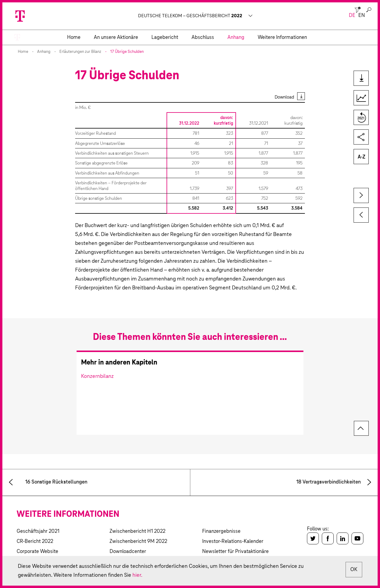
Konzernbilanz (97, 376)
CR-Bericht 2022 (35, 542)
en (362, 16)
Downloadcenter (128, 552)
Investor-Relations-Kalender (233, 542)
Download (284, 97)
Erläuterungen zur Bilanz (80, 52)
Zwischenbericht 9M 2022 (138, 542)
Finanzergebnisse (221, 531)
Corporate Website (37, 552)
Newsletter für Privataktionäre (235, 552)
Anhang (44, 52)
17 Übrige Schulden (127, 52)
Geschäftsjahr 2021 (38, 531)
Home (23, 52)
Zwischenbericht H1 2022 (137, 531)
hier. (137, 575)
